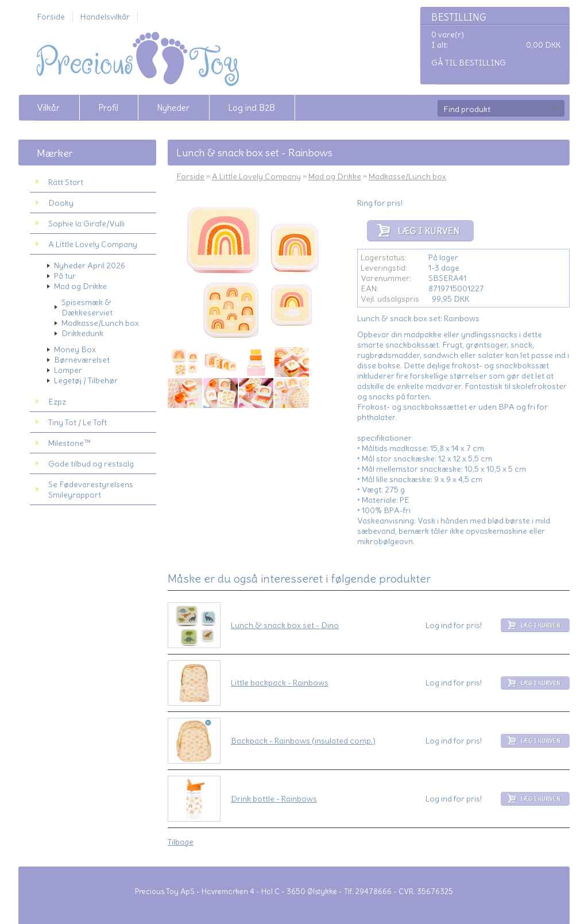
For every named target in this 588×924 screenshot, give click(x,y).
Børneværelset (82, 360)
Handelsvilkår (105, 17)
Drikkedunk (82, 333)
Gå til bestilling (469, 63)
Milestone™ (69, 443)
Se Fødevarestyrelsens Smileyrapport (91, 490)
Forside (51, 17)
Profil (108, 108)
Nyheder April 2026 (90, 265)
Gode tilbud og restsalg (91, 464)
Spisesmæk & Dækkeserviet (87, 307)
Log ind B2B (252, 108)
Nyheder (173, 108)
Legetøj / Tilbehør (86, 380)
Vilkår (48, 108)
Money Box (75, 349)
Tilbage (181, 842)
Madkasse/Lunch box (100, 323)
